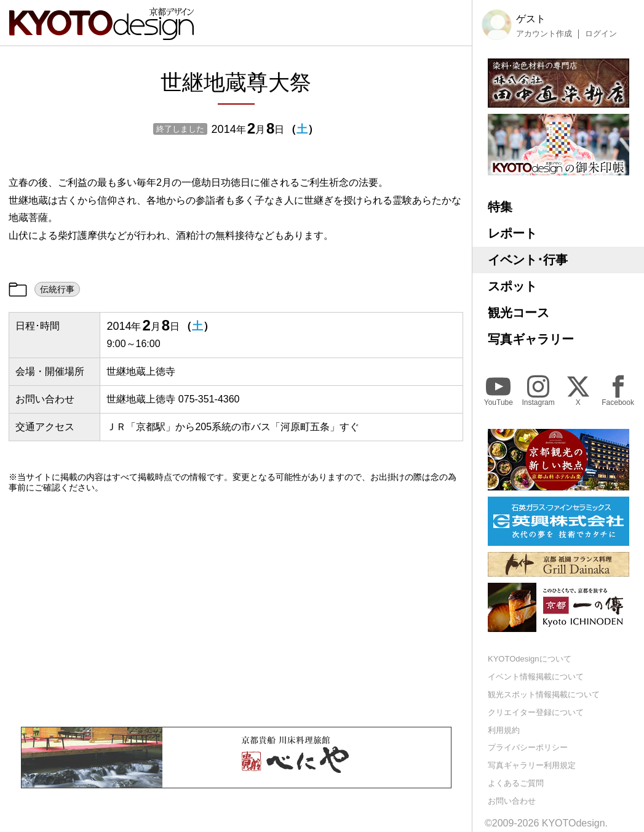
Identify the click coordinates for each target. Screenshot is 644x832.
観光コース (519, 313)
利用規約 (504, 730)
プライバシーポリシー (528, 747)
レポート (512, 233)
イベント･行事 (528, 260)
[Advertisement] (236, 610)
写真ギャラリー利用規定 (532, 765)
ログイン (601, 34)
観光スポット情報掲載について (544, 694)
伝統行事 (57, 289)
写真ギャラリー (531, 339)
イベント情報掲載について (536, 677)
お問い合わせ (512, 801)
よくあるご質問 (516, 783)
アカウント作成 (544, 34)
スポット (512, 286)
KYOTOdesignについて (530, 659)
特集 (500, 207)
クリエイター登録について (536, 712)
